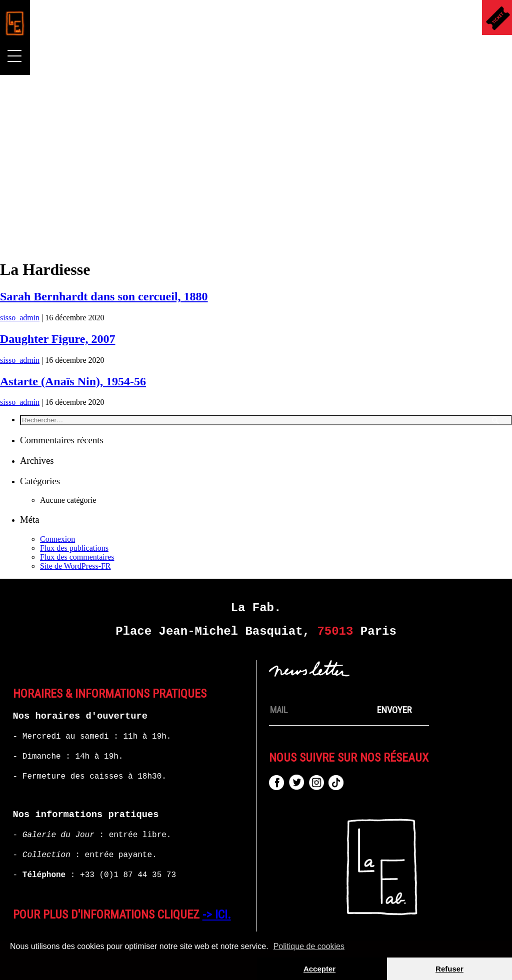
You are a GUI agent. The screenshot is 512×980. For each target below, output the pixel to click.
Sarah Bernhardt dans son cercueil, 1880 (104, 296)
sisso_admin (20, 318)
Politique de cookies (309, 946)
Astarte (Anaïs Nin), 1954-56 (73, 381)
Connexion (57, 539)
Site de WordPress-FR (75, 566)
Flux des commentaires (77, 557)
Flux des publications (74, 548)
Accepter (319, 969)
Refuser (449, 969)
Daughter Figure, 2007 (57, 339)
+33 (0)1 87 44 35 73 (128, 875)
